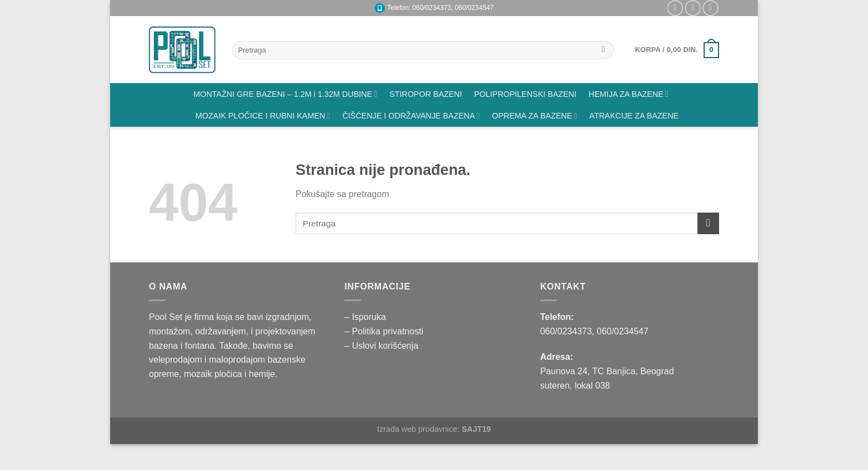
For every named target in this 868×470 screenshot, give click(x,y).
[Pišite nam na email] (693, 8)
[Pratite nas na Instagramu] (675, 8)
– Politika (363, 331)
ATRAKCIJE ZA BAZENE (634, 116)
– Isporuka (365, 317)
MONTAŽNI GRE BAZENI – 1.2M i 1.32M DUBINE (286, 94)
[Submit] (604, 50)
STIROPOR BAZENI (425, 94)
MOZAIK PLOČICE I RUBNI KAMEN (263, 116)
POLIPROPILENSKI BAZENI (526, 94)
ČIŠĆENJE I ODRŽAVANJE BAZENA (411, 116)
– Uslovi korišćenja (381, 346)
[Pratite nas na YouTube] (711, 8)
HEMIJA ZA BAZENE (628, 94)
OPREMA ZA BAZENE (535, 116)
